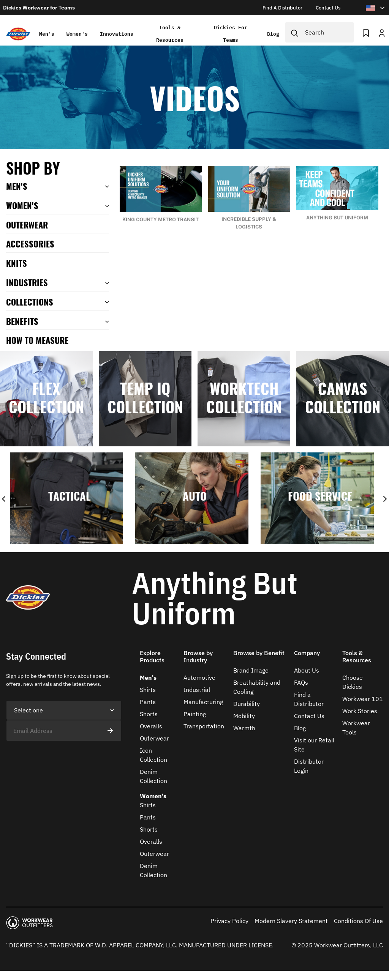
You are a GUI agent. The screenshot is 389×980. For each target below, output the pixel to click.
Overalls (151, 726)
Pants (148, 702)
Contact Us (309, 716)
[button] (159, 661)
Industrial (197, 690)
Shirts (148, 690)
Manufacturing (203, 702)
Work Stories (360, 711)
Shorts (149, 714)
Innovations (116, 34)
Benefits (22, 321)
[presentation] (64, 756)
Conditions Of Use (358, 921)
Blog (274, 34)
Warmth (244, 728)
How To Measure (37, 340)
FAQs (301, 682)
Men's (46, 34)
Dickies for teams (231, 34)
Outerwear (154, 738)
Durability (247, 704)
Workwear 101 (363, 699)
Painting (195, 714)
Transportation (204, 726)
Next (385, 499)
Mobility (244, 716)
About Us (307, 670)
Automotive (199, 677)
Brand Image (251, 670)
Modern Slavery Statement (291, 921)
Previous (4, 499)
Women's (77, 34)
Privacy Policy (229, 921)
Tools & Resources (170, 34)
